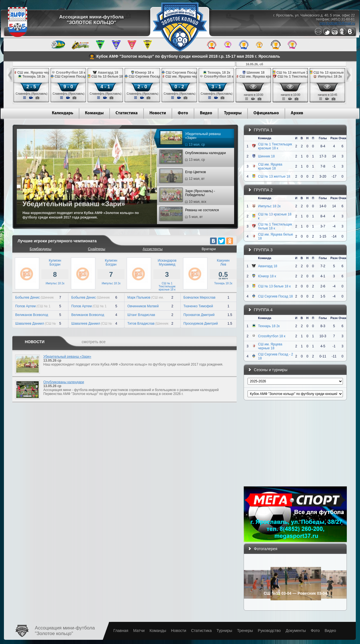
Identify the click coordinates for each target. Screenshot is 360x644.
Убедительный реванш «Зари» (191, 139)
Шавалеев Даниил (29, 324)
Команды (94, 113)
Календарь (63, 113)
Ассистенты (153, 249)
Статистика (127, 113)
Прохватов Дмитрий (199, 315)
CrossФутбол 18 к (272, 336)
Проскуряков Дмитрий (201, 324)
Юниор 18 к (267, 276)
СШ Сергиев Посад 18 (275, 296)
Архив (297, 113)
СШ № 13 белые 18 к (274, 286)
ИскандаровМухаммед (167, 262)
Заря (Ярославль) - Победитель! (188, 196)
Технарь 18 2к (223, 283)
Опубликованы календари (193, 157)
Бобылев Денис (27, 297)
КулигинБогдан (55, 262)
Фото (183, 113)
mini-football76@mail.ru (337, 23)
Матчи (139, 631)
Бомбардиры (41, 249)
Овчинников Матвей (143, 306)
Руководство (269, 631)
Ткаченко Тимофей (198, 306)
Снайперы (96, 249)
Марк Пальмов (139, 297)
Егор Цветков (183, 176)
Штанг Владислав (141, 315)
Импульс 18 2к (55, 283)
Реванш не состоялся (190, 214)
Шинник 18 (266, 156)
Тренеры (245, 631)
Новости (158, 113)
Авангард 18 (267, 266)
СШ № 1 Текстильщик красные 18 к (167, 286)
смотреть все (94, 342)
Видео (206, 113)
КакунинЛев (223, 262)
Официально (266, 113)
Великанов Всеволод (32, 315)
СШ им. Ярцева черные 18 (270, 346)
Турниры (233, 113)
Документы (296, 631)
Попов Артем (25, 306)
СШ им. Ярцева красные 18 (270, 166)
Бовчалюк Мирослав (199, 297)
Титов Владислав (141, 324)
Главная (121, 631)
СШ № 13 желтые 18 (274, 176)
